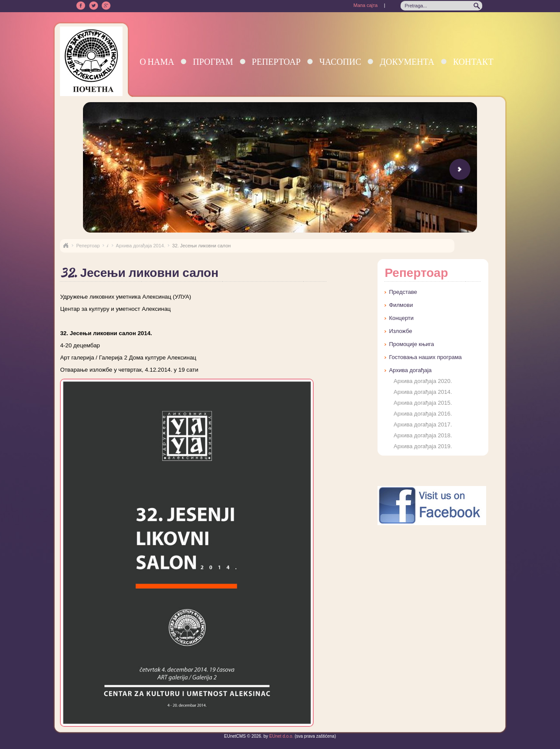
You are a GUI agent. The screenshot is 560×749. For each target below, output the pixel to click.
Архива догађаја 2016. (423, 414)
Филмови (401, 305)
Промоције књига (411, 344)
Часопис (340, 62)
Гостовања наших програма (425, 357)
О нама (157, 62)
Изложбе (400, 331)
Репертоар (276, 62)
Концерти (401, 318)
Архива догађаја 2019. (423, 446)
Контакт (473, 62)
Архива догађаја (410, 370)
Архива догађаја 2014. (141, 246)
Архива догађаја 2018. (423, 435)
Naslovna (66, 246)
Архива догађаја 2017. (423, 424)
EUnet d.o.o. (281, 736)
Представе (403, 292)
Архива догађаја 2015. (423, 403)
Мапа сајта (365, 5)
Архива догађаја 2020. (423, 381)
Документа (407, 62)
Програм (213, 62)
